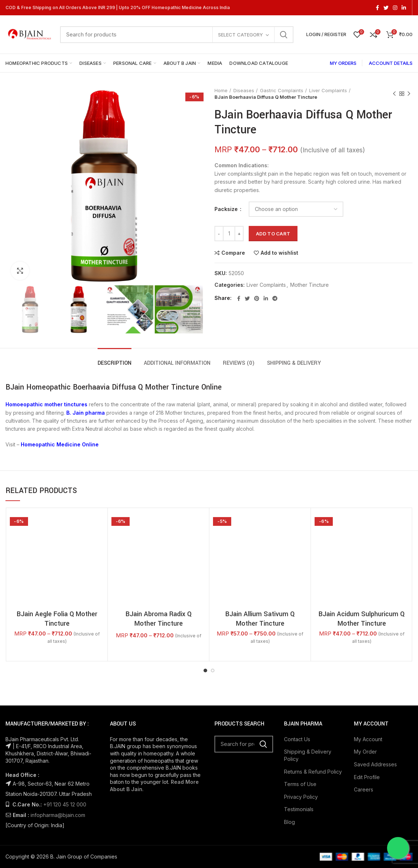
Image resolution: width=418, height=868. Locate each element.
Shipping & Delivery (294, 363)
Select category (240, 35)
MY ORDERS (343, 63)
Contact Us (297, 662)
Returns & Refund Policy (313, 694)
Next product (409, 94)
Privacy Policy (301, 719)
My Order (365, 674)
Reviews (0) (239, 363)
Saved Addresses (375, 687)
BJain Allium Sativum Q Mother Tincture (260, 541)
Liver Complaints (328, 90)
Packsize (227, 209)
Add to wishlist (279, 253)
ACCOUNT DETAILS (391, 63)
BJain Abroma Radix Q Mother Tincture (159, 541)
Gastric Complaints (282, 90)
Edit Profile (367, 699)
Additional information (177, 363)
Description (115, 363)
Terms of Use (300, 706)
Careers (364, 712)
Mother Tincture (309, 285)
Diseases (244, 90)
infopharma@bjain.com (58, 737)
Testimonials (299, 732)
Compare (233, 253)
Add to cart (273, 234)
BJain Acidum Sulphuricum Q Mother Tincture (362, 541)
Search (284, 35)
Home (221, 90)
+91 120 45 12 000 (65, 727)
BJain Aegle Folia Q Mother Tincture (57, 533)
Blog (289, 744)
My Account (368, 662)
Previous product (394, 94)
